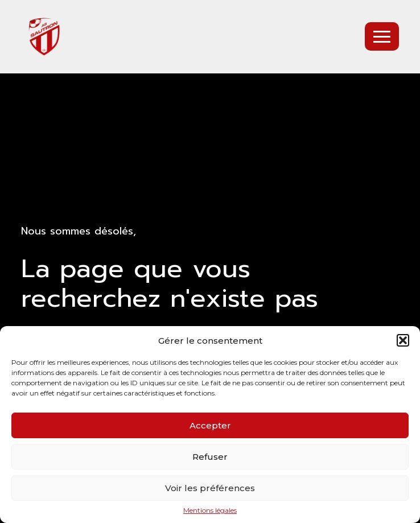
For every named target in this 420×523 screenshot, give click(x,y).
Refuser (210, 457)
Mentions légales (210, 510)
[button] (403, 340)
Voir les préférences (210, 488)
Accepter (210, 425)
